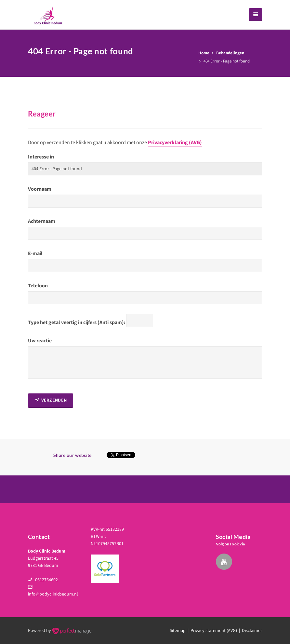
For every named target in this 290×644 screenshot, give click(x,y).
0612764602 (46, 580)
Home (204, 53)
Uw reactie (40, 341)
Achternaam (42, 221)
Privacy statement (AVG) (214, 631)
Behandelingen (230, 53)
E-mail (35, 253)
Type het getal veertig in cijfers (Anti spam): (77, 322)
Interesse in (41, 157)
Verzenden (51, 400)
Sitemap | (180, 631)
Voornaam (40, 189)
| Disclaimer (250, 631)
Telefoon (38, 286)
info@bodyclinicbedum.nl (53, 594)
